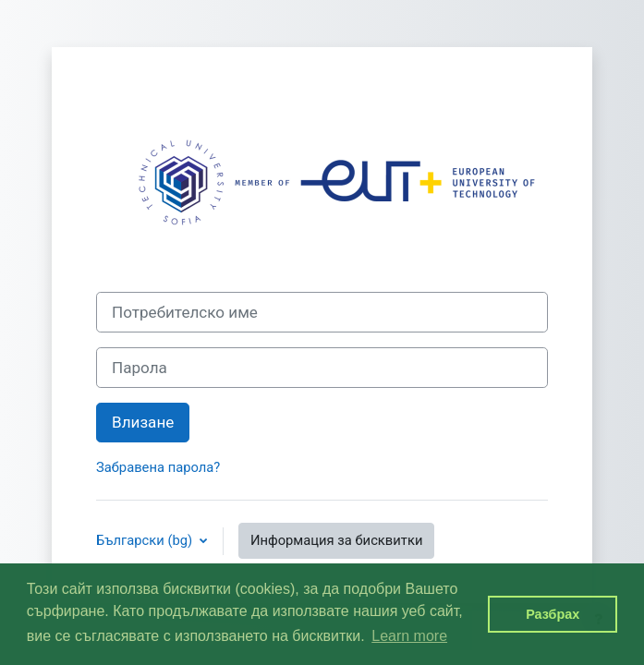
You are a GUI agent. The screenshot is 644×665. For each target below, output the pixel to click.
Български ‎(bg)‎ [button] (146, 540)
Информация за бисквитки (337, 540)
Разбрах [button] (553, 614)
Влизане (143, 422)
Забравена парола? (158, 467)
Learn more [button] (409, 636)
